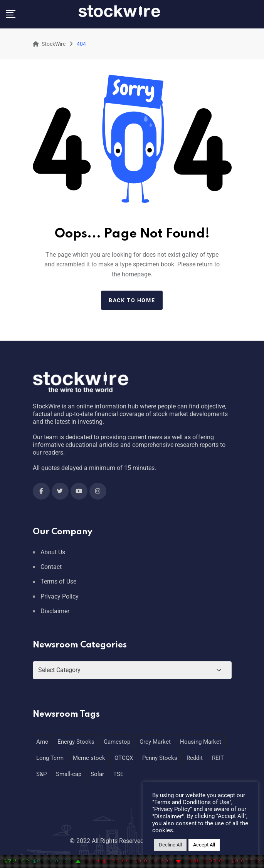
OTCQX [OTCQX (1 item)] (124, 758)
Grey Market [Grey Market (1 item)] (155, 742)
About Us (53, 552)
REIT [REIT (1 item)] (218, 758)
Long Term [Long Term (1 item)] (50, 758)
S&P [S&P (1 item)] (41, 774)
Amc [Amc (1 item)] (42, 742)
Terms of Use (58, 581)
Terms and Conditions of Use (192, 802)
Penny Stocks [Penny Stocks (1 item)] (160, 758)
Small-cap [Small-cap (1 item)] (69, 774)
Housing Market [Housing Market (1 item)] (201, 742)
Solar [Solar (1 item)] (97, 774)
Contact (51, 567)
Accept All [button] (204, 845)
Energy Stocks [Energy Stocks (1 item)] (76, 742)
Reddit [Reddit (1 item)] (195, 758)
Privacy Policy (60, 596)
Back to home (132, 300)
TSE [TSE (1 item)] (119, 774)
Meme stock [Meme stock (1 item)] (89, 758)
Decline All (170, 845)
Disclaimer (55, 611)
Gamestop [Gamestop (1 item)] (117, 742)
